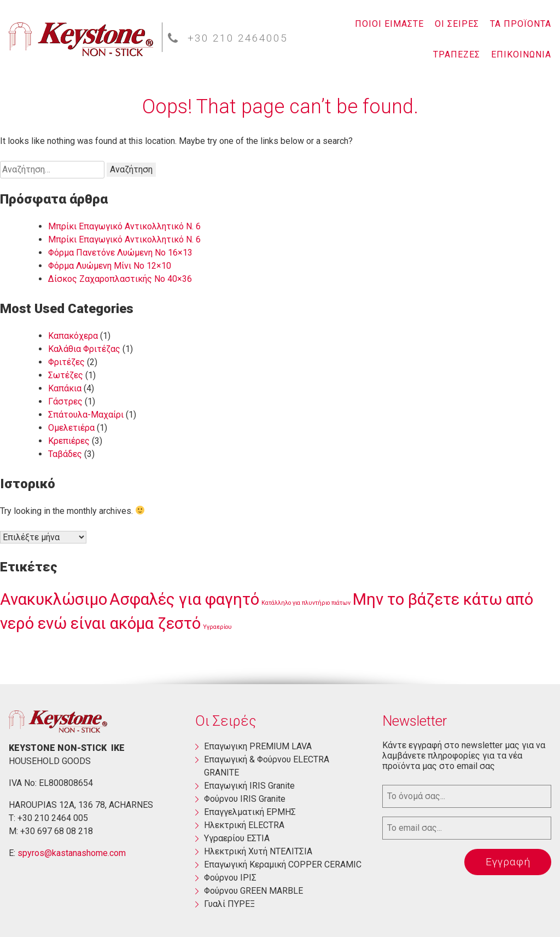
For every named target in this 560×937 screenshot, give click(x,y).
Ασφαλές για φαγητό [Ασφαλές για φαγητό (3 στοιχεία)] (184, 599)
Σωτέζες (66, 375)
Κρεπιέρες (69, 441)
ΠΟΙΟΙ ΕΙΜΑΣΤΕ (389, 24)
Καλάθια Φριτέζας (84, 349)
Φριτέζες (66, 362)
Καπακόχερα (73, 336)
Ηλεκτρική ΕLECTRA (244, 825)
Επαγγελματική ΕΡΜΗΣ (250, 812)
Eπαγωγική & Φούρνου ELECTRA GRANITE (267, 766)
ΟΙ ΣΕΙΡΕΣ (457, 24)
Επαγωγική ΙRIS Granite (249, 786)
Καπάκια (65, 388)
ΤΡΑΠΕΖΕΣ (457, 54)
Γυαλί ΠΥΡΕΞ (229, 904)
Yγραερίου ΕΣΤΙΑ (237, 838)
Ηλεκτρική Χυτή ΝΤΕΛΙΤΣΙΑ (258, 851)
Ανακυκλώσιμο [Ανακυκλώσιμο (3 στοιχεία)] (54, 599)
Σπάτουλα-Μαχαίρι (86, 415)
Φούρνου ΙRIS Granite (245, 799)
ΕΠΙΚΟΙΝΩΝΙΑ (521, 54)
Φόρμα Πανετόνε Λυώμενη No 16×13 (120, 253)
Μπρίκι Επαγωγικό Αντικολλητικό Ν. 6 (124, 226)
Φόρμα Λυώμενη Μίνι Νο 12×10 (110, 266)
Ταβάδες (65, 454)
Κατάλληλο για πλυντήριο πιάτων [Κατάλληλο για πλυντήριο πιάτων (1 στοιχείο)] (306, 603)
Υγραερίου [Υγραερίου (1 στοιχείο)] (217, 627)
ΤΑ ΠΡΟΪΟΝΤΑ (521, 24)
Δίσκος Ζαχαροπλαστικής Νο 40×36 (120, 279)
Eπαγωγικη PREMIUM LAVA (258, 746)
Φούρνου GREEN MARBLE (253, 891)
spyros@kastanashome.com (72, 853)
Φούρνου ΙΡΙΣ (230, 878)
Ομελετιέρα (71, 428)
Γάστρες (65, 401)
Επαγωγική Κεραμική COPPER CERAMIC (283, 864)
